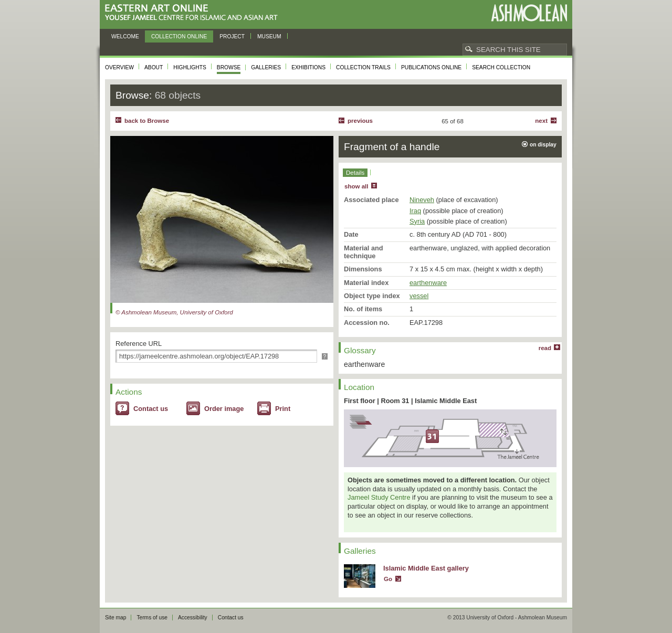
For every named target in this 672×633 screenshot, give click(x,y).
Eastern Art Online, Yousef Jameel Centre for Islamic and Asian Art (194, 13)
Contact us (151, 409)
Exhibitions (308, 67)
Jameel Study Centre (379, 497)
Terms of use (152, 618)
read (545, 348)
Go (388, 579)
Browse (229, 67)
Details (355, 173)
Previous (360, 121)
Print (283, 409)
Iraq (415, 211)
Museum (269, 36)
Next (541, 121)
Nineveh (422, 200)
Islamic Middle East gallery (426, 568)
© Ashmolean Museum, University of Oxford (174, 312)
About (154, 67)
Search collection (501, 67)
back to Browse (147, 121)
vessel (419, 296)
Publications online (431, 67)
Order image (224, 409)
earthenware (428, 283)
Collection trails (363, 67)
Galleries (266, 67)
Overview (119, 67)
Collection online (179, 36)
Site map (115, 618)
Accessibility (193, 618)
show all (356, 186)
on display (543, 145)
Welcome (125, 36)
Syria (417, 221)
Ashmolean (529, 13)
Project (232, 36)
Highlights (190, 67)
